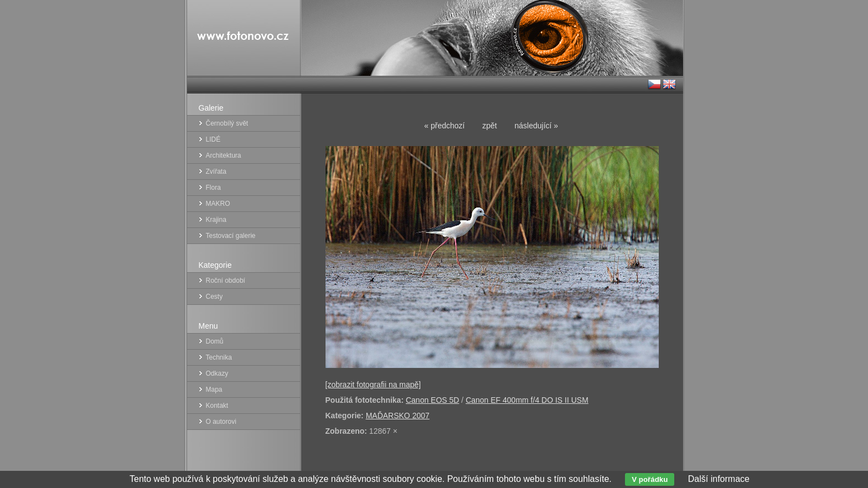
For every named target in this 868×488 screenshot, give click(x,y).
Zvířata (216, 172)
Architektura (224, 155)
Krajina (216, 220)
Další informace (719, 479)
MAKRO (218, 204)
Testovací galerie (231, 236)
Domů (215, 341)
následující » (537, 126)
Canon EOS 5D (433, 400)
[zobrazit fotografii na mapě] (373, 385)
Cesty (215, 297)
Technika (219, 357)
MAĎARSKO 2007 (398, 416)
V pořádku (650, 479)
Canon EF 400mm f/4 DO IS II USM (527, 400)
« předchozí (444, 126)
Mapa (214, 390)
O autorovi (221, 422)
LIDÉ (213, 139)
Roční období (226, 281)
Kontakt (217, 406)
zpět (489, 126)
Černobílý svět (227, 123)
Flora (213, 188)
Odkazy (217, 373)
